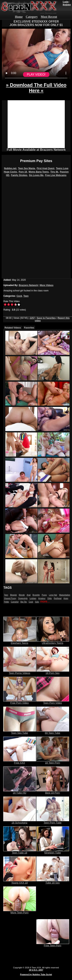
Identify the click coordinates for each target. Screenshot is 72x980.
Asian (66, 598)
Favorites (29, 328)
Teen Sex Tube (20, 732)
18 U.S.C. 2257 (36, 970)
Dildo (50, 598)
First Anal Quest (46, 168)
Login (66, 2)
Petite (6, 602)
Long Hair (53, 595)
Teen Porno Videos (20, 672)
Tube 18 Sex (53, 882)
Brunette (36, 595)
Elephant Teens (20, 642)
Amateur (42, 598)
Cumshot (15, 602)
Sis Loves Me (36, 175)
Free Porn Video (20, 702)
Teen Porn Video (53, 702)
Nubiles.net (10, 168)
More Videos (47, 285)
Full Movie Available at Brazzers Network (36, 150)
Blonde (22, 595)
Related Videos (13, 328)
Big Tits (24, 602)
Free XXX (20, 762)
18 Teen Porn (53, 762)
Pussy (44, 595)
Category (32, 17)
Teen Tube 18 (20, 852)
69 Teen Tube (53, 732)
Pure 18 (23, 172)
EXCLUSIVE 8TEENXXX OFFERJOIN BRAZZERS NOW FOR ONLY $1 (36, 23)
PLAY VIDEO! (36, 75)
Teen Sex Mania (27, 168)
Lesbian (33, 598)
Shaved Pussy (10, 598)
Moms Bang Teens (39, 172)
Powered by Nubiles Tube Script (36, 974)
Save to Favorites (46, 318)
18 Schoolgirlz (20, 821)
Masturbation (65, 595)
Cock (19, 296)
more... (45, 601)
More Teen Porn (20, 911)
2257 (32, 318)
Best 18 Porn (53, 792)
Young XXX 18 (20, 882)
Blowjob (13, 595)
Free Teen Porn (53, 944)
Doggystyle (23, 598)
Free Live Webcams (56, 175)
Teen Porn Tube (53, 821)
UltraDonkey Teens (53, 642)
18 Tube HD (20, 792)
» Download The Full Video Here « (36, 88)
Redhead (58, 598)
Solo (37, 602)
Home (19, 17)
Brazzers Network (28, 285)
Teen (26, 296)
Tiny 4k (54, 172)
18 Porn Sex (53, 672)
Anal (29, 595)
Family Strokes (19, 175)
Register (67, 5)
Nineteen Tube (53, 852)
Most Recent (49, 17)
